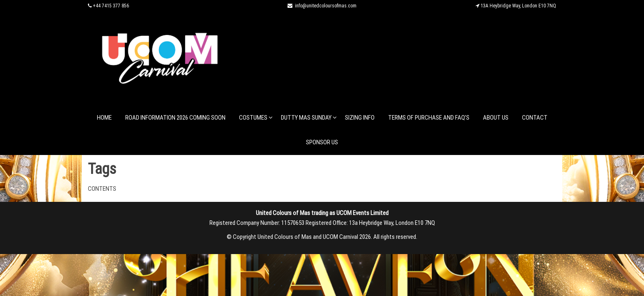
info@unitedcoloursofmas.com (326, 6)
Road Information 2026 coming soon (175, 118)
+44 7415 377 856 (111, 6)
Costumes (253, 118)
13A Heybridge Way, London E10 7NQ (518, 6)
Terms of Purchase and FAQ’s (429, 118)
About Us (496, 118)
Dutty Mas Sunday (306, 118)
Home (104, 118)
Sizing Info (360, 118)
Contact (535, 118)
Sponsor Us (322, 142)
